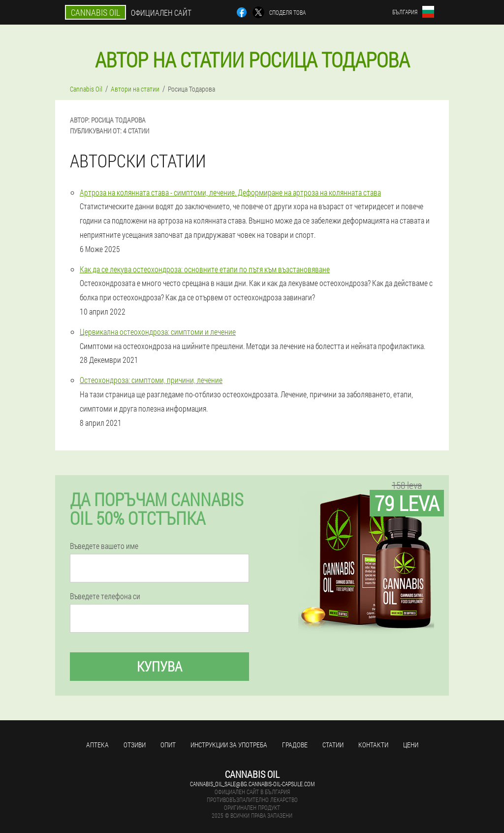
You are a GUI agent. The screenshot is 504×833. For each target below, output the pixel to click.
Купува (159, 666)
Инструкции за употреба (229, 745)
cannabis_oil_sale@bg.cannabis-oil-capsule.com (252, 784)
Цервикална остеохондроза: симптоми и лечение (158, 332)
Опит (168, 745)
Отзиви (135, 745)
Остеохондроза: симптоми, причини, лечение (151, 380)
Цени (411, 745)
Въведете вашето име (104, 546)
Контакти (373, 745)
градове (295, 745)
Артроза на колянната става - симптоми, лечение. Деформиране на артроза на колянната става (230, 192)
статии (333, 745)
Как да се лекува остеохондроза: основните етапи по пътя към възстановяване (205, 269)
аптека (97, 745)
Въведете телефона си (105, 596)
